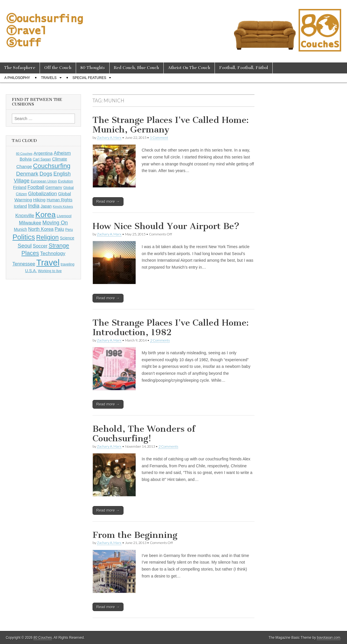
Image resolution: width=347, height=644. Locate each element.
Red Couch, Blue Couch (136, 68)
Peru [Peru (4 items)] (69, 230)
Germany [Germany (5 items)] (54, 187)
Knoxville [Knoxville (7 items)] (25, 215)
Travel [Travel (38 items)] (48, 262)
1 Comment (159, 138)
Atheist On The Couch (189, 68)
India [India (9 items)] (34, 206)
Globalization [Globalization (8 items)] (43, 193)
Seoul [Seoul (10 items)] (25, 246)
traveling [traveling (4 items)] (68, 264)
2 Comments (160, 340)
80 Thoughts (93, 68)
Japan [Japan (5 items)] (46, 206)
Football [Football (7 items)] (36, 187)
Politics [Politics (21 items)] (24, 237)
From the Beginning (135, 535)
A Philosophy (17, 78)
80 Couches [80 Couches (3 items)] (24, 154)
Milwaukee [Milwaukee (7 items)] (30, 223)
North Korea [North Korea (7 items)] (41, 229)
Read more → (108, 201)
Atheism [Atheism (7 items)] (62, 153)
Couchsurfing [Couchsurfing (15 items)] (52, 166)
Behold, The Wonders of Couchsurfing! (144, 434)
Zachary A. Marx (109, 138)
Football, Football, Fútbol (244, 68)
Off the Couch (58, 68)
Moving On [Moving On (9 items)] (55, 223)
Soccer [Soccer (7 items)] (40, 246)
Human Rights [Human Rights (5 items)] (59, 200)
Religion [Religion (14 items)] (47, 237)
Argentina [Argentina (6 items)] (43, 153)
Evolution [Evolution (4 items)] (66, 181)
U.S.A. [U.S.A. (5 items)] (31, 271)
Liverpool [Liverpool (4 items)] (64, 216)
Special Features (89, 78)
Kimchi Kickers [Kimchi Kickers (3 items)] (63, 206)
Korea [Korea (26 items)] (45, 215)
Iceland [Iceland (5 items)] (20, 206)
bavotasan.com (329, 638)
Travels (49, 78)
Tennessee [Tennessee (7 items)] (24, 264)
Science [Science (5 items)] (67, 238)
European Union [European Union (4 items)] (44, 181)
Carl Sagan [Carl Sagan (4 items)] (42, 159)
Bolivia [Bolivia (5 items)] (26, 159)
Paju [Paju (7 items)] (59, 229)
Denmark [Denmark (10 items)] (27, 174)
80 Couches (43, 638)
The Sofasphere (20, 68)
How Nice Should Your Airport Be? (166, 226)
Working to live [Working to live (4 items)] (50, 271)
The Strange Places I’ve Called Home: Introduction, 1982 (171, 328)
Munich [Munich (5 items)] (20, 229)
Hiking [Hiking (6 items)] (39, 200)
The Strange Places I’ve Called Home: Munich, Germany (171, 125)
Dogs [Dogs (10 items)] (46, 174)
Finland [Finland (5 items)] (20, 187)
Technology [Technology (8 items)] (53, 253)
